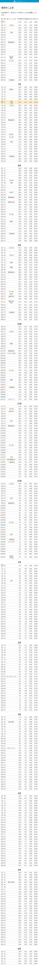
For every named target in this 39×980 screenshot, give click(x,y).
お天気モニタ (19, 1)
